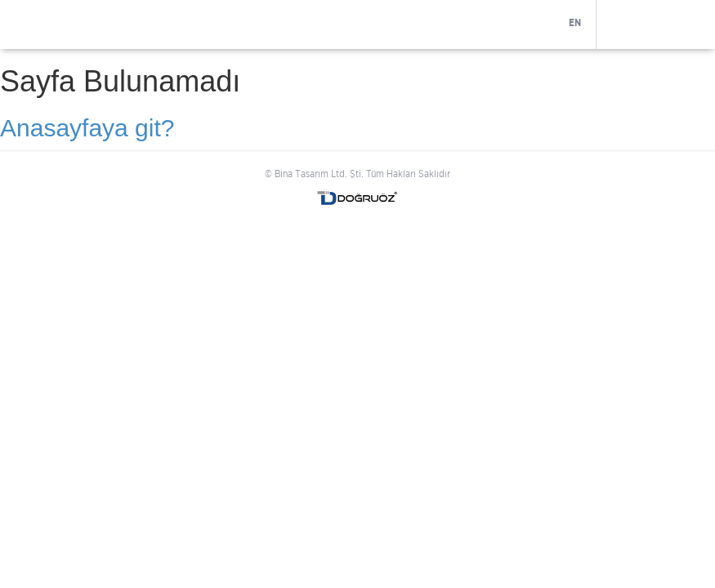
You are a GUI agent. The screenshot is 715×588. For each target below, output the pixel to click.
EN (575, 23)
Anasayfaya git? (87, 128)
